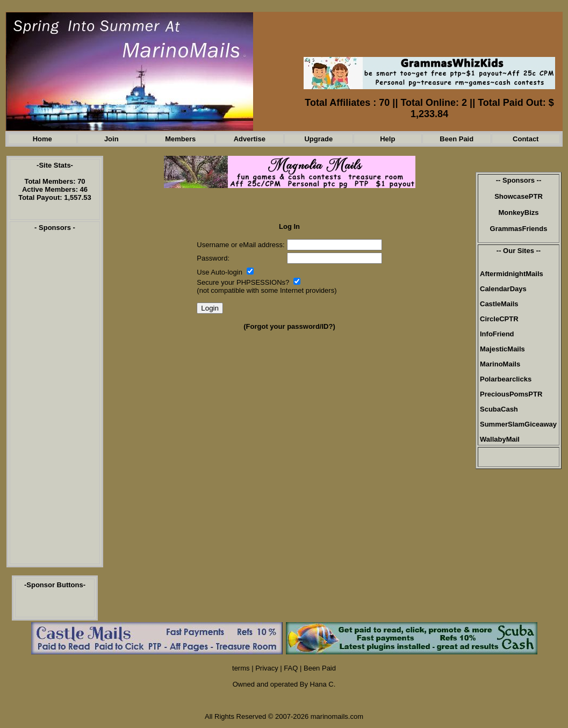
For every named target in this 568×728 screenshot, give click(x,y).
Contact (526, 139)
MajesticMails (502, 349)
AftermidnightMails (512, 274)
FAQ (291, 668)
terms (241, 668)
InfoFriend (497, 334)
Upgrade (318, 139)
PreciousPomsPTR (511, 394)
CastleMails (499, 304)
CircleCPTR (499, 319)
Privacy (267, 668)
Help (387, 139)
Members (180, 139)
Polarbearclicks (506, 379)
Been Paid (456, 139)
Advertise (250, 139)
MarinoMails (500, 364)
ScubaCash (499, 409)
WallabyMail (500, 439)
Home (42, 139)
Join (112, 139)
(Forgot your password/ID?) (289, 326)
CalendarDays (503, 289)
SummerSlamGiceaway (518, 424)
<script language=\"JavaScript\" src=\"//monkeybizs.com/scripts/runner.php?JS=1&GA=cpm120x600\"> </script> (55, 401)
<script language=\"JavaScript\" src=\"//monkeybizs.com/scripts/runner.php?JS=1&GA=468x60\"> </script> (428, 39)
